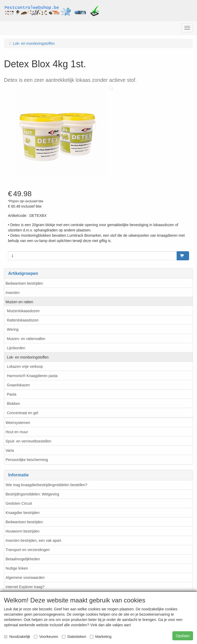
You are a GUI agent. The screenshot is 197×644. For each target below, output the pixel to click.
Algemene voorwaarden (25, 578)
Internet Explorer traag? (25, 587)
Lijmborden (16, 348)
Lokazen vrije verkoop (25, 366)
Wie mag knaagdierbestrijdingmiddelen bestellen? (46, 485)
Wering (13, 329)
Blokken (13, 404)
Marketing (101, 637)
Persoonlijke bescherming (27, 460)
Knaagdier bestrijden (22, 513)
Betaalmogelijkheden (23, 559)
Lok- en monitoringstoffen (28, 357)
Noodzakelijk (17, 637)
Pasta (12, 394)
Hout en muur (17, 432)
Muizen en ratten (19, 302)
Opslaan (183, 636)
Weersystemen (18, 423)
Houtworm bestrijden (22, 531)
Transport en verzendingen (28, 550)
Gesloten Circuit (19, 503)
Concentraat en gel (22, 413)
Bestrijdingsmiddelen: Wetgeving (32, 494)
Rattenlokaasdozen (23, 320)
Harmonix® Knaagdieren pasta (32, 376)
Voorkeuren (46, 637)
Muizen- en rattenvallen (26, 339)
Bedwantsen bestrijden (24, 283)
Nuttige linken (17, 568)
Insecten (13, 293)
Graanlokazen (18, 385)
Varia (10, 450)
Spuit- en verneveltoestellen (28, 441)
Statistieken (74, 637)
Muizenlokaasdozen (23, 311)
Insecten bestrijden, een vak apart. (34, 540)
